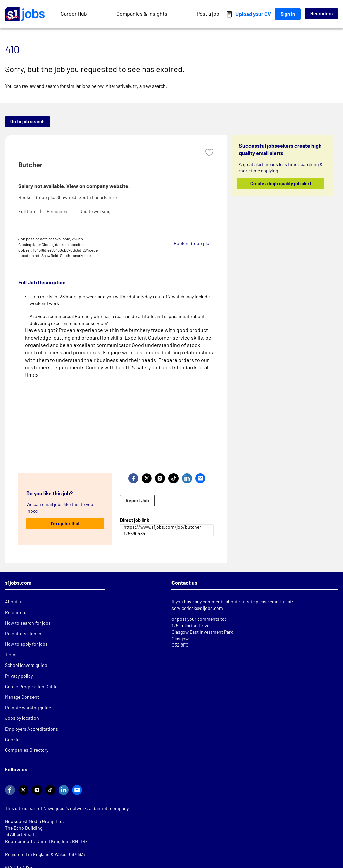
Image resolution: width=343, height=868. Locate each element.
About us (14, 602)
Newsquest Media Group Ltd (34, 821)
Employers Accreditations (31, 729)
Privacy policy (19, 676)
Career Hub (74, 14)
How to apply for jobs (26, 644)
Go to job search (27, 122)
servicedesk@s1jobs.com (197, 608)
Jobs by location (22, 718)
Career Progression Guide (31, 686)
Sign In (288, 14)
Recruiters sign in (23, 633)
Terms (11, 655)
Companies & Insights (142, 14)
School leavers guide (26, 665)
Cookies (13, 739)
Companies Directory (27, 750)
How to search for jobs (28, 623)
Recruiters (321, 14)
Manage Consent (22, 697)
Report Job (137, 500)
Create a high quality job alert (280, 184)
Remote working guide (28, 708)
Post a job (208, 14)
